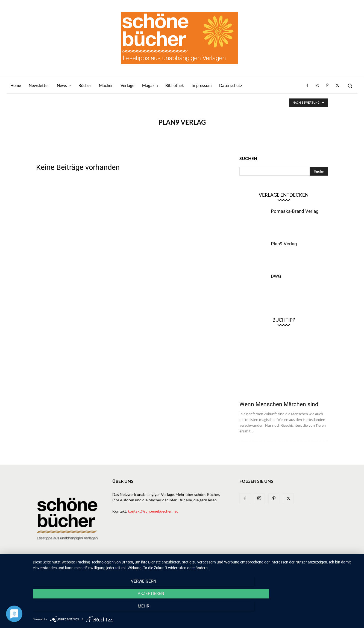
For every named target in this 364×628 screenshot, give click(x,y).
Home (125, 567)
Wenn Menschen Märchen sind (279, 404)
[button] (350, 86)
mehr (310, 609)
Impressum (290, 567)
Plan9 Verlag (284, 244)
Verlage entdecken (284, 195)
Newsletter (146, 567)
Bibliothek (265, 567)
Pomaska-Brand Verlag (295, 211)
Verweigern (82, 609)
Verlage (202, 567)
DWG (276, 276)
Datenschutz (316, 567)
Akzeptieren (196, 609)
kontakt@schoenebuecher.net (153, 511)
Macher (222, 567)
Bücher (183, 567)
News (166, 567)
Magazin (242, 567)
